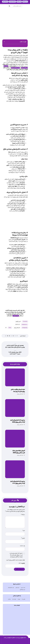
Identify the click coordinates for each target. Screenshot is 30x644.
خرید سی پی (23, 587)
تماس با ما (23, 599)
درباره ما (19, 599)
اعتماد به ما (14, 599)
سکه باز (9, 599)
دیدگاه (23, 515)
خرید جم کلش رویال (15, 68)
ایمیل (23, 538)
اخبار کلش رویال (17, 328)
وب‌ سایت (22, 546)
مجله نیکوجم (16, 316)
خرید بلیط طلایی (22, 590)
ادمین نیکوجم (18, 321)
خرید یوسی (17, 587)
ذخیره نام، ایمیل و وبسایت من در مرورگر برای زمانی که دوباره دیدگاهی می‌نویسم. (16, 555)
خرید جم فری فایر (11, 587)
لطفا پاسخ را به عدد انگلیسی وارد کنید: (16, 560)
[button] (4, 42)
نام (24, 531)
